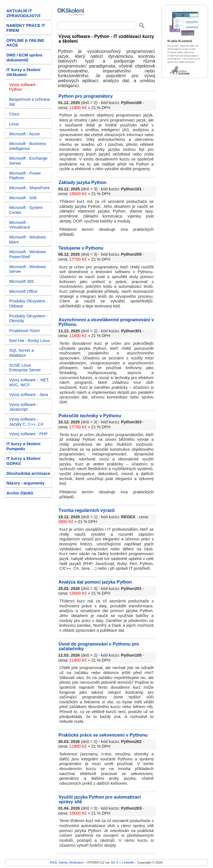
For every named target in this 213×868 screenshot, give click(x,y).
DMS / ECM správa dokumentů (24, 58)
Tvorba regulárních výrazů (87, 510)
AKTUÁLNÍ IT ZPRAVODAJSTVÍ (23, 13)
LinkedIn (128, 862)
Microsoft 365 (21, 281)
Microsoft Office (23, 291)
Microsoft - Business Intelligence (28, 146)
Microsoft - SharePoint (29, 188)
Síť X (115, 862)
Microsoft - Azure (24, 134)
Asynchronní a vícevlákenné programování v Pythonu (106, 322)
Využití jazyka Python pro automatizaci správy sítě (100, 799)
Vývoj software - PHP (28, 434)
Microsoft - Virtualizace (20, 225)
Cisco (14, 114)
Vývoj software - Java (29, 395)
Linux (14, 124)
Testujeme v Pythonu (81, 248)
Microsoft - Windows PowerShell (28, 254)
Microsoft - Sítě (23, 198)
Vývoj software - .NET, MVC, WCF (29, 382)
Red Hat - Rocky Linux (30, 341)
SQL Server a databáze (21, 353)
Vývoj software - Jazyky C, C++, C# (26, 422)
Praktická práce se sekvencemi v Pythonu (103, 735)
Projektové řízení (24, 331)
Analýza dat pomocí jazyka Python (95, 582)
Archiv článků (20, 493)
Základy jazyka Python (83, 182)
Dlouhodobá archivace (28, 473)
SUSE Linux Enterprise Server (25, 368)
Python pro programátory (86, 96)
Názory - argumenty (25, 483)
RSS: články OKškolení (67, 862)
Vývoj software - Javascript (24, 407)
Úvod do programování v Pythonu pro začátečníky (99, 646)
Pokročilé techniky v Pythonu (90, 416)
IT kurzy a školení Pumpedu (23, 446)
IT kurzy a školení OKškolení (23, 72)
